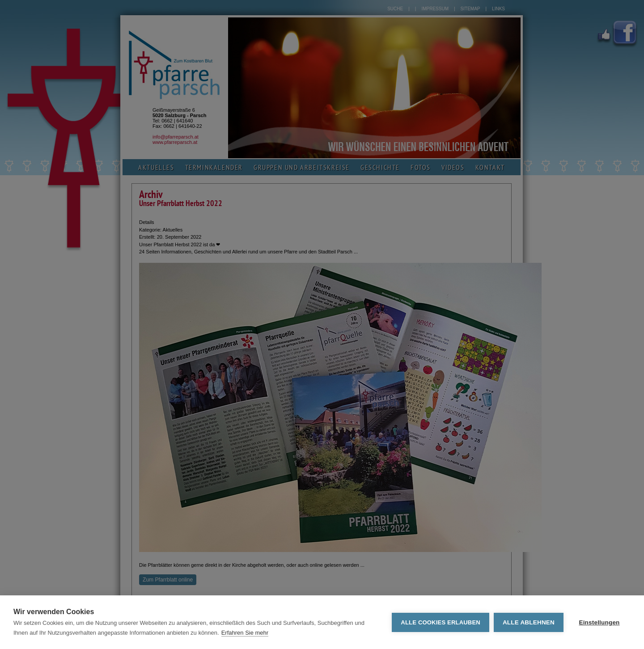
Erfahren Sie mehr (245, 633)
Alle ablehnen (529, 622)
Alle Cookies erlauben (441, 622)
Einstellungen (599, 622)
